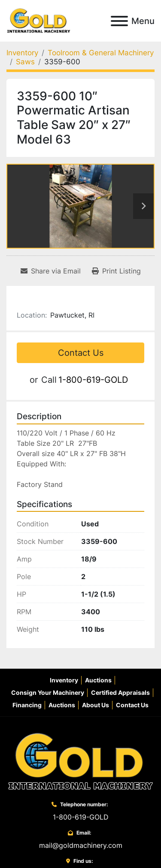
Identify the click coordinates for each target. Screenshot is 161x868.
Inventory (64, 680)
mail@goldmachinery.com (81, 845)
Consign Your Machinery (48, 692)
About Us (96, 705)
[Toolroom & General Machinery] (101, 53)
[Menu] (119, 21)
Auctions (98, 680)
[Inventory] (22, 53)
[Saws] (25, 62)
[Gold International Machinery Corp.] (81, 761)
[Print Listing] (116, 271)
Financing (27, 705)
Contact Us (81, 353)
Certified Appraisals (120, 692)
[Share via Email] (51, 271)
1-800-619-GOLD (93, 380)
